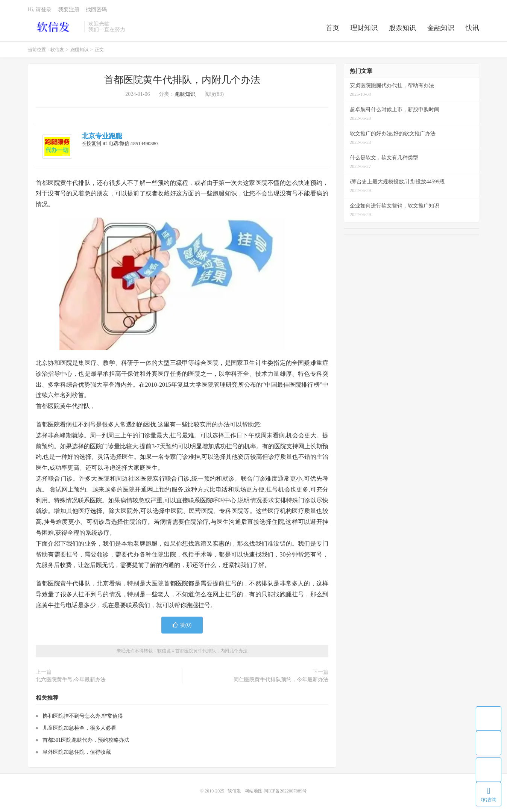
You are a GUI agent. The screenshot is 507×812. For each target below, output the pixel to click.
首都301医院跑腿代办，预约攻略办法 (86, 740)
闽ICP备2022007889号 (285, 791)
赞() (182, 625)
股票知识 (402, 28)
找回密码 (96, 10)
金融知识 (441, 28)
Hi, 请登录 (40, 10)
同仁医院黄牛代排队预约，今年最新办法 (281, 680)
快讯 (472, 28)
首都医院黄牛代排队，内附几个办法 (182, 80)
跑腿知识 (79, 50)
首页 (332, 28)
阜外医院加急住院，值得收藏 (77, 752)
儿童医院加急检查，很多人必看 (79, 728)
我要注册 (69, 10)
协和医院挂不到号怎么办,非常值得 (83, 716)
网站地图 (254, 791)
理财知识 (364, 28)
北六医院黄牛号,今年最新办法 (71, 680)
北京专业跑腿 (102, 136)
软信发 (54, 27)
